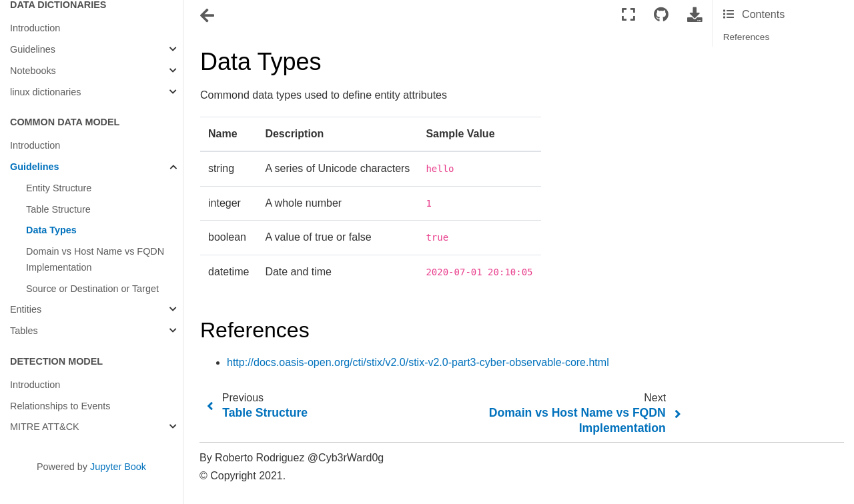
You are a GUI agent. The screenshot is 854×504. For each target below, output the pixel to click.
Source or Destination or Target (92, 289)
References (747, 37)
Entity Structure (59, 188)
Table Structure (58, 209)
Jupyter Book (118, 467)
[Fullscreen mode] (628, 15)
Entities (26, 309)
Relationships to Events (60, 406)
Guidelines (33, 49)
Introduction (35, 28)
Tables (24, 331)
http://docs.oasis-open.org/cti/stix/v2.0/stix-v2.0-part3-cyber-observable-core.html (418, 362)
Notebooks (33, 71)
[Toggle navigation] (208, 16)
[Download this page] (695, 15)
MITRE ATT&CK (45, 427)
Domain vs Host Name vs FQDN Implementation (95, 259)
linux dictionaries (45, 92)
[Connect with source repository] (661, 15)
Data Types (51, 230)
